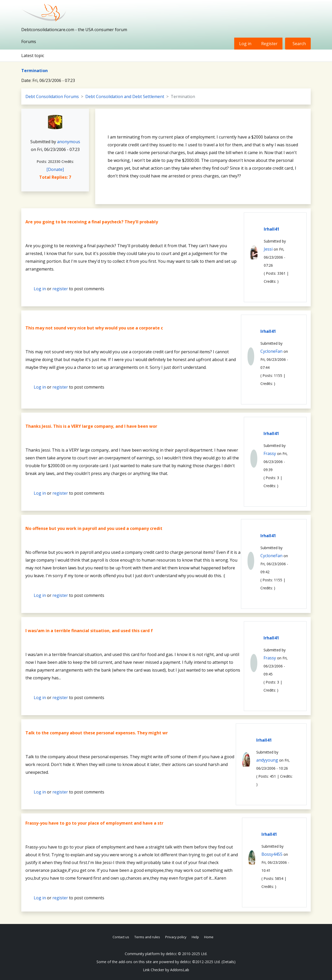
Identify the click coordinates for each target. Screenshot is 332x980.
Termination (34, 71)
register (60, 289)
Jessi (268, 249)
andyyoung (267, 760)
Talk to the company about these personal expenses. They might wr (97, 733)
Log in (245, 44)
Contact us (121, 937)
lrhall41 (272, 229)
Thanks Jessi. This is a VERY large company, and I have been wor (91, 426)
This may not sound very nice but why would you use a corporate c (94, 328)
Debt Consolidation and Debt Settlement (125, 96)
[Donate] (55, 169)
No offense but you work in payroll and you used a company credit (94, 528)
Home (209, 937)
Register (269, 44)
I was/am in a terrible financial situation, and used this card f (89, 631)
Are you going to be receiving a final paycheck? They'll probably (92, 222)
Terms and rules (147, 937)
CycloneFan (271, 351)
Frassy (270, 453)
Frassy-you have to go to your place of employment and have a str (94, 823)
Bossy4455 (272, 854)
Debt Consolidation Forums (52, 96)
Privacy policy (176, 937)
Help (195, 937)
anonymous (69, 142)
